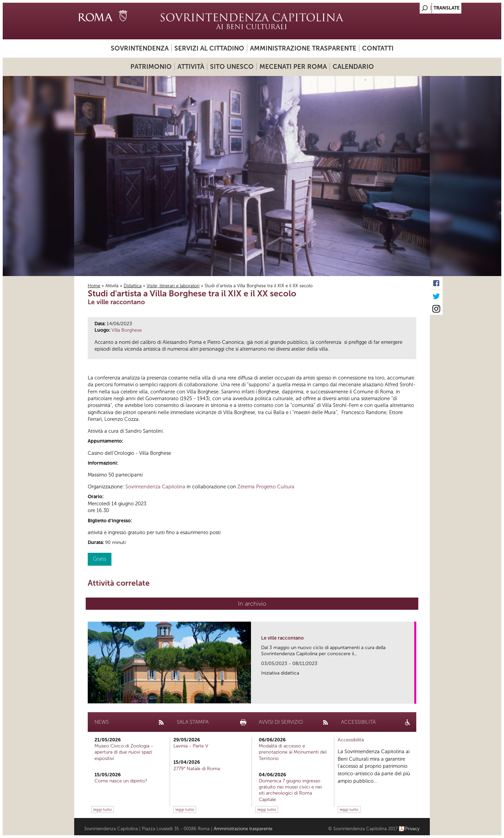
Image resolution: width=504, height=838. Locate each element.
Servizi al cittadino (209, 48)
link (411, 696)
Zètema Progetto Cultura (266, 487)
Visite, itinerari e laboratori (173, 286)
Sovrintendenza (140, 48)
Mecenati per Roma (293, 67)
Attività (191, 67)
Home (94, 286)
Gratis (100, 559)
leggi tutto (102, 810)
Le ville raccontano (282, 638)
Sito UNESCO (232, 67)
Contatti (378, 48)
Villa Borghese (127, 330)
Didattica (133, 286)
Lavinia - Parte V (191, 746)
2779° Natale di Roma (197, 769)
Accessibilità (351, 740)
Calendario (353, 67)
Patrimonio (151, 67)
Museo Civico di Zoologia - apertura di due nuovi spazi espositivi (124, 752)
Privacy (412, 829)
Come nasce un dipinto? (121, 781)
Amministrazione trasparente (303, 48)
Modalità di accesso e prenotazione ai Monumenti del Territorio (293, 752)
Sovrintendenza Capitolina (155, 487)
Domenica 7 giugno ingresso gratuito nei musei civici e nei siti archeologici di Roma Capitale (290, 790)
